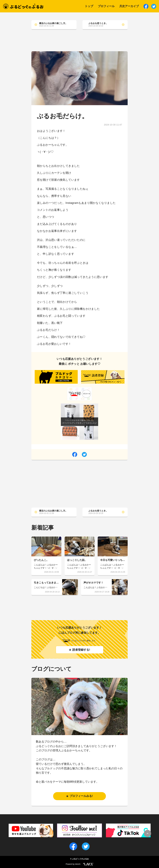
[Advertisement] (79, 43)
